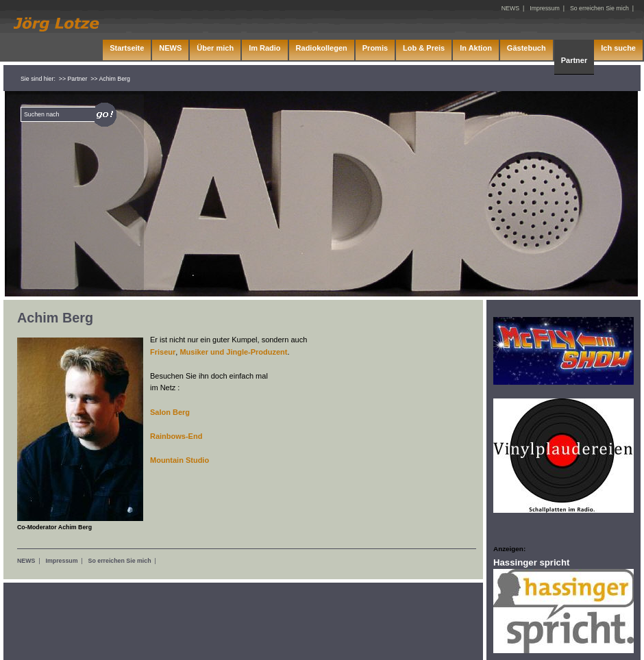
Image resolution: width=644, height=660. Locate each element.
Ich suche (618, 48)
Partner (574, 60)
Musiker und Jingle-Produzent (233, 352)
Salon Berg (170, 412)
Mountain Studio (179, 460)
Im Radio (264, 48)
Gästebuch (527, 48)
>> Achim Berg (110, 79)
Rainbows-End (176, 436)
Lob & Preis (424, 48)
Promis (375, 48)
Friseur (163, 352)
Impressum (62, 561)
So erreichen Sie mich (120, 561)
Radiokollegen (322, 48)
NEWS (26, 561)
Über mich (215, 48)
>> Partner (73, 79)
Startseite (127, 48)
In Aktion (476, 48)
